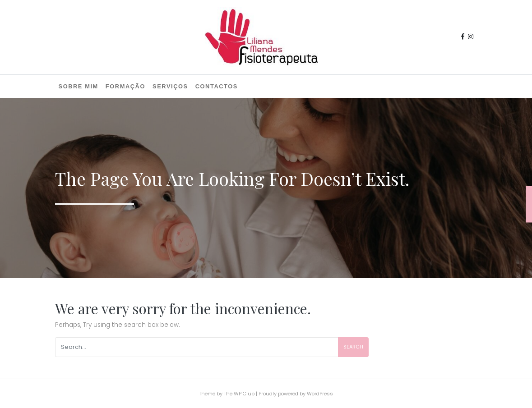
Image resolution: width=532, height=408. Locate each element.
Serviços (170, 86)
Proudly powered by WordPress (296, 394)
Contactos (217, 86)
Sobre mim (79, 86)
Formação (125, 86)
